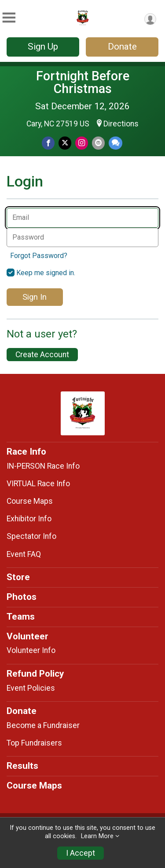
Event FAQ (24, 554)
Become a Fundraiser (43, 725)
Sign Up (43, 47)
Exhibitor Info (29, 519)
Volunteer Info (31, 650)
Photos (22, 597)
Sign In (35, 297)
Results (22, 766)
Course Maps (30, 501)
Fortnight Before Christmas (83, 82)
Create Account (42, 355)
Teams (21, 617)
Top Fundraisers (34, 743)
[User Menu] (150, 19)
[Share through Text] (115, 143)
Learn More (97, 836)
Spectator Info (31, 536)
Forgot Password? (39, 256)
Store (18, 577)
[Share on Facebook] (48, 143)
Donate (122, 47)
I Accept (81, 853)
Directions (121, 124)
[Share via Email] (98, 143)
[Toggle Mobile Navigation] (9, 18)
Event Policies (31, 688)
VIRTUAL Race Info (38, 484)
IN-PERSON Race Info (43, 466)
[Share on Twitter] (65, 143)
